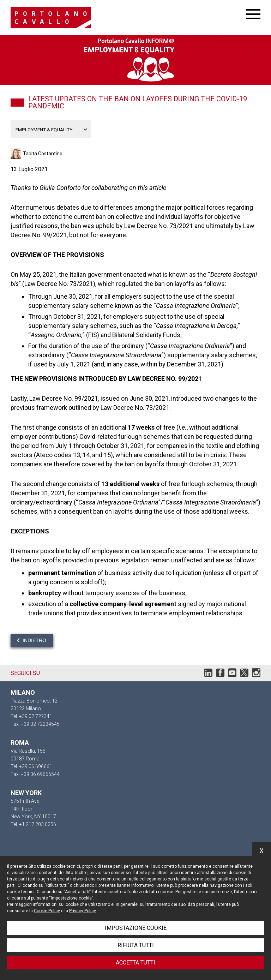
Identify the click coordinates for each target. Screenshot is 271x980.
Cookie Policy (47, 911)
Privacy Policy (83, 911)
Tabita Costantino (43, 154)
